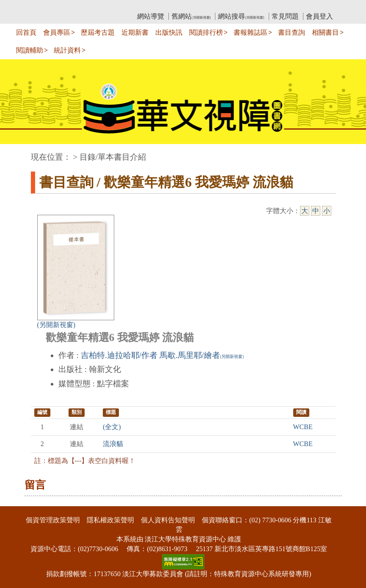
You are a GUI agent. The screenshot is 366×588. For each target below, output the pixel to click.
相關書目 (325, 32)
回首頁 (26, 32)
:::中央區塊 (16, 153)
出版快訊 (169, 32)
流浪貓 (113, 444)
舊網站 (191, 16)
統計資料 (67, 50)
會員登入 (319, 16)
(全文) (112, 427)
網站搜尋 (241, 16)
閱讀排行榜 (206, 32)
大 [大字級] (305, 211)
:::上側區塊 (47, 7)
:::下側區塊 (16, 501)
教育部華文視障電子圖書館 (106, 7)
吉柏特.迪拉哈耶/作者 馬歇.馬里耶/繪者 (162, 355)
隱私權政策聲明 (110, 520)
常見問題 (285, 16)
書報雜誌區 (250, 32)
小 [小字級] (327, 211)
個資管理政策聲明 (53, 520)
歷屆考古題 (98, 32)
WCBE (303, 427)
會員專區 (57, 32)
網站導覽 (151, 16)
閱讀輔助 (30, 50)
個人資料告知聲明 (168, 520)
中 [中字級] (316, 211)
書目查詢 (292, 32)
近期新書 (135, 32)
